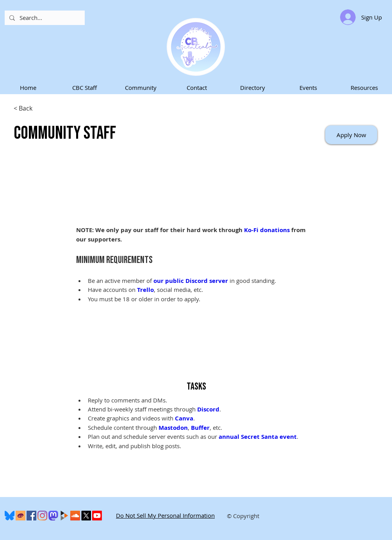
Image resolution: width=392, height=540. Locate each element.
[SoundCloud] (75, 516)
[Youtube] (97, 516)
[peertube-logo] (64, 516)
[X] (86, 516)
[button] (84, 88)
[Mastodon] (53, 516)
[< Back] (41, 108)
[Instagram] (42, 516)
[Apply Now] (351, 135)
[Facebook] (31, 516)
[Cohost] (20, 516)
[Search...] (44, 18)
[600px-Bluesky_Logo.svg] (10, 516)
